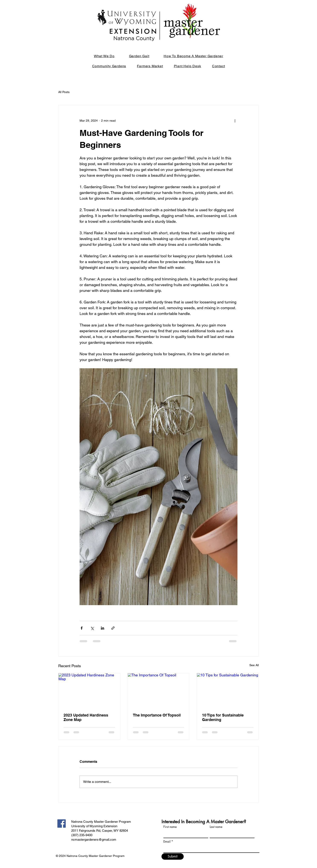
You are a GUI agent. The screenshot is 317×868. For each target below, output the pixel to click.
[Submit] (173, 856)
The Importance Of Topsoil (157, 715)
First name (170, 827)
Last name (216, 827)
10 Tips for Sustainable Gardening (223, 717)
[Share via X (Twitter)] (92, 628)
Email (167, 842)
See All (254, 665)
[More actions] (235, 121)
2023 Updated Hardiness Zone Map (86, 717)
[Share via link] (113, 628)
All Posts (64, 92)
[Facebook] (62, 824)
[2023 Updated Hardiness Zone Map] (89, 690)
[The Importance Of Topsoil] (159, 690)
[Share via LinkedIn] (103, 628)
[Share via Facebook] (82, 628)
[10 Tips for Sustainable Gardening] (228, 690)
